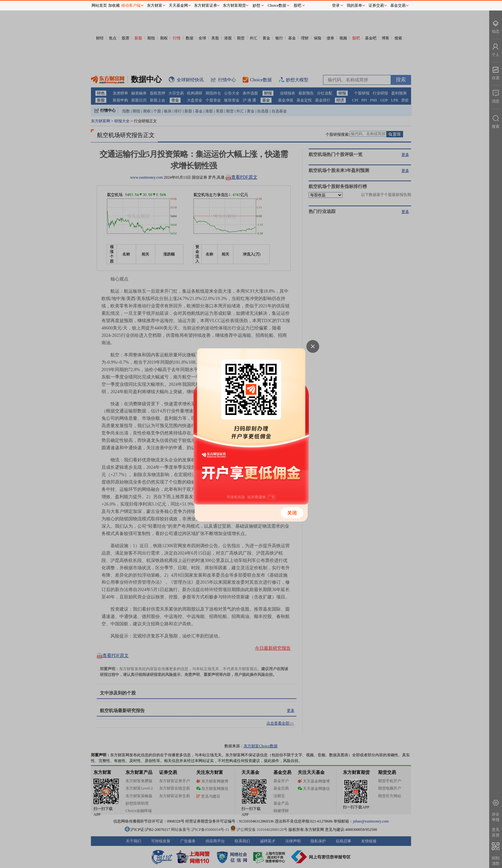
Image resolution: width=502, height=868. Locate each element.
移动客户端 (131, 5)
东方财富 (155, 5)
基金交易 (398, 5)
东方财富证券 (206, 5)
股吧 (297, 5)
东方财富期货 (234, 5)
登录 (336, 5)
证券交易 (376, 5)
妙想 (256, 5)
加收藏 (114, 5)
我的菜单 (354, 5)
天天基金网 (178, 5)
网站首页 (99, 5)
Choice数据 (277, 5)
